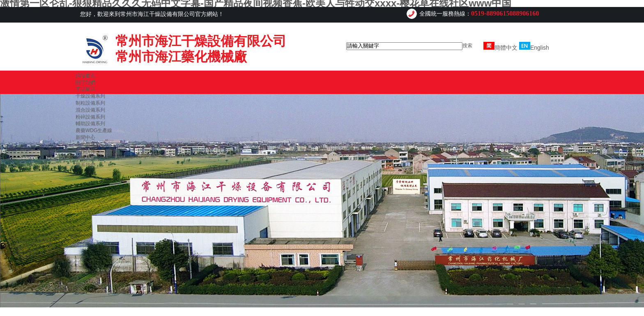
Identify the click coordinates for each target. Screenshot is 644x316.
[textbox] (404, 46)
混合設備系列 (90, 110)
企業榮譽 (85, 144)
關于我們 (85, 82)
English (534, 48)
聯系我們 (85, 165)
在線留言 (85, 158)
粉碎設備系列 (90, 117)
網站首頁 (85, 76)
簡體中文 (500, 48)
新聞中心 (85, 137)
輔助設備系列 (90, 124)
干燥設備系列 (90, 96)
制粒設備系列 (90, 103)
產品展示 (85, 89)
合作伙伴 (85, 151)
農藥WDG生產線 (94, 131)
